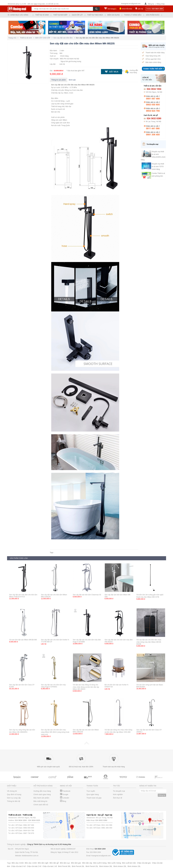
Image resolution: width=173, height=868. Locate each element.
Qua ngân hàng (93, 794)
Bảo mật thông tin (40, 801)
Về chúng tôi (12, 791)
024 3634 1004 (21, 820)
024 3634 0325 (34, 820)
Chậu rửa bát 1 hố (50, 866)
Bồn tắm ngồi (43, 863)
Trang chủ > (14, 38)
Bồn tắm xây (87, 863)
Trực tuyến (91, 791)
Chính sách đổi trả (41, 805)
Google (64, 794)
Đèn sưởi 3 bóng (100, 863)
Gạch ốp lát (77, 15)
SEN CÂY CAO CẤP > (44, 38)
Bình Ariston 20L (120, 866)
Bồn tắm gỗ (54, 863)
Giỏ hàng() (112, 9)
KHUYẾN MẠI (127, 9)
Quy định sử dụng (14, 794)
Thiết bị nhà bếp (60, 15)
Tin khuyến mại (119, 791)
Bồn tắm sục (65, 863)
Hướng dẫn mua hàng (42, 791)
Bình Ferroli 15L (92, 866)
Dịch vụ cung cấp (14, 798)
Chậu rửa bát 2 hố (34, 866)
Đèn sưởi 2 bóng (114, 863)
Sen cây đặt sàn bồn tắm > (65, 38)
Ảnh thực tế (118, 798)
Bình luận (72, 80)
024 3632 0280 (101, 820)
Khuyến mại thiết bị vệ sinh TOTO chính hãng (158, 167)
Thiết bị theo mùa (95, 15)
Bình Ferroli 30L (64, 866)
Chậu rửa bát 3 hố (18, 866)
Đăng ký (151, 4)
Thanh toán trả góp (94, 798)
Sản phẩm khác (153, 15)
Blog (63, 801)
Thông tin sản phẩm (59, 80)
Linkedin (65, 798)
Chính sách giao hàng (42, 794)
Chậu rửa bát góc (144, 863)
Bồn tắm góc (76, 863)
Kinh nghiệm (118, 794)
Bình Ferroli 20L (78, 866)
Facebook (65, 791)
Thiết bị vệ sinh (42, 15)
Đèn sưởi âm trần (129, 863)
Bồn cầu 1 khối (31, 863)
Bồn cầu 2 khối (18, 863)
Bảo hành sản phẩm (41, 798)
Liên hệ (140, 9)
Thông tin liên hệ (14, 801)
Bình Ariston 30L (106, 866)
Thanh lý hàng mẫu (133, 15)
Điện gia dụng (113, 15)
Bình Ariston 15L (134, 866)
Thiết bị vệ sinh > (28, 38)
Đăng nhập (161, 4)
